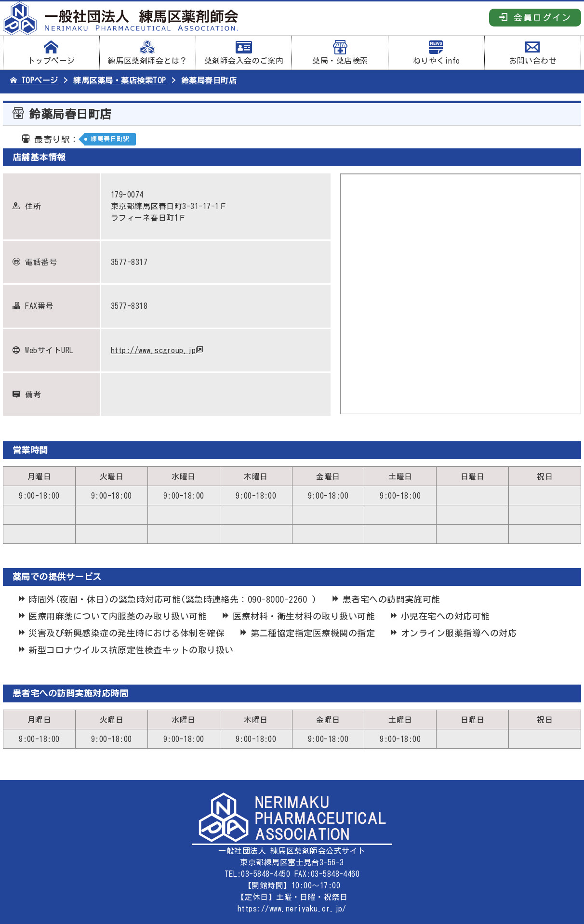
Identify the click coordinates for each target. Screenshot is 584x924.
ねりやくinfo (436, 53)
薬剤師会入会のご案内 (244, 53)
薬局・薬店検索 (340, 53)
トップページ (51, 53)
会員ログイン (535, 17)
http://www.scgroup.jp (153, 350)
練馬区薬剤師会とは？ (148, 53)
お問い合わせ (533, 53)
